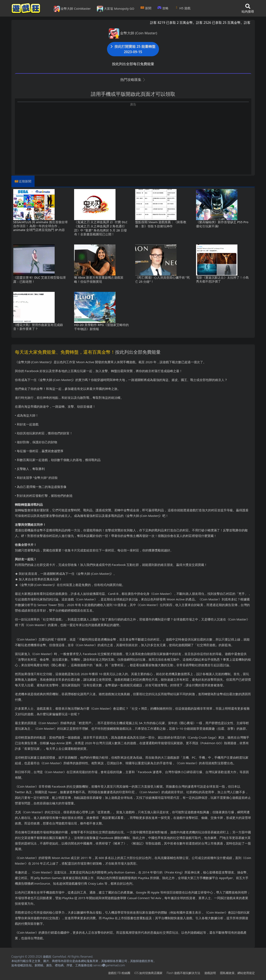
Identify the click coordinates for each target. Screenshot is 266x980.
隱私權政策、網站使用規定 (237, 973)
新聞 (146, 8)
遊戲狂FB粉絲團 (119, 973)
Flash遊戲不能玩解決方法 (183, 973)
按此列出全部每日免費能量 (133, 64)
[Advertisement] (133, 136)
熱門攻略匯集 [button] (133, 80)
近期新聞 (25, 181)
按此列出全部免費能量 (138, 352)
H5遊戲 (183, 8)
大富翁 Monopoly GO (116, 9)
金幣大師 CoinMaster (72, 9)
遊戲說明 (210, 973)
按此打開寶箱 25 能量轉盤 (133, 49)
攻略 (163, 8)
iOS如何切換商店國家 (148, 973)
